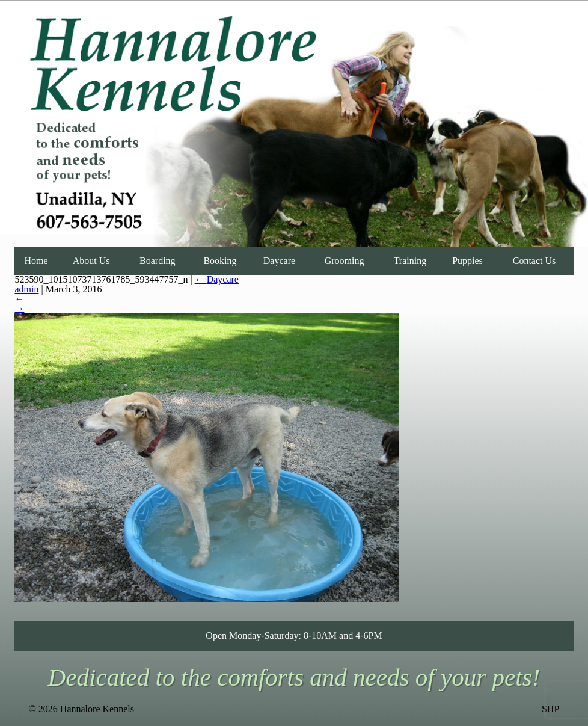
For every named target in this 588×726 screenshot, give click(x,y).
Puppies (467, 261)
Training (410, 261)
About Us (91, 261)
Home (36, 261)
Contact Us (534, 261)
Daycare (279, 261)
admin (26, 289)
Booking (220, 261)
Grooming (345, 261)
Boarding (158, 261)
